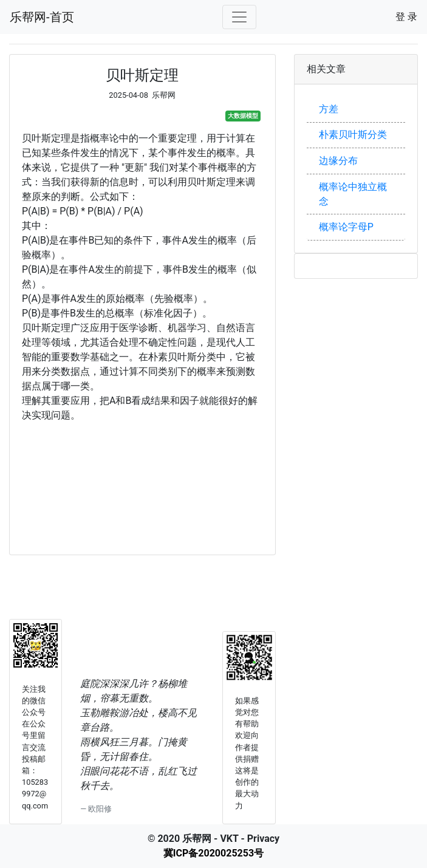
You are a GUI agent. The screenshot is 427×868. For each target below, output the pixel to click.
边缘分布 (338, 161)
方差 (329, 109)
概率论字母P (346, 227)
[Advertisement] (142, 483)
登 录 (406, 17)
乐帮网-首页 (42, 17)
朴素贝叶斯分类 (353, 135)
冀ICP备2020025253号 (213, 853)
